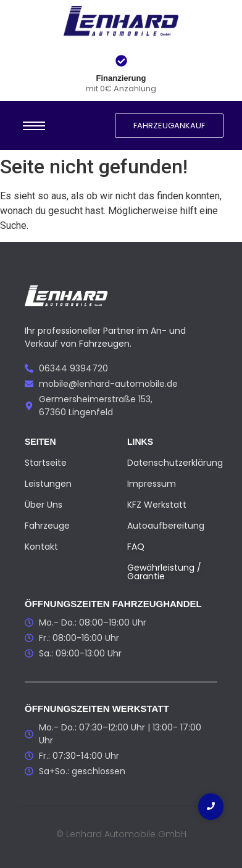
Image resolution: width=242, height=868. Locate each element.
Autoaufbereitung (166, 526)
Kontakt (41, 547)
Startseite (46, 463)
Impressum (152, 484)
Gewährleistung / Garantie (164, 572)
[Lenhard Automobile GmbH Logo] (121, 22)
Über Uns (44, 505)
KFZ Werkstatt (157, 505)
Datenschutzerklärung (175, 463)
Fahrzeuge (47, 526)
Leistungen (48, 484)
